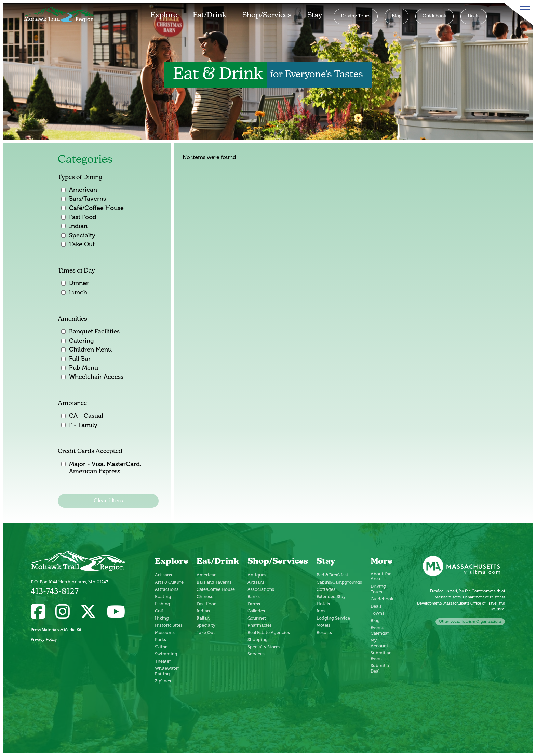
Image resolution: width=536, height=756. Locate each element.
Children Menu (90, 350)
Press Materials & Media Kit (56, 630)
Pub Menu (84, 368)
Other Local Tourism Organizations (470, 621)
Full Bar (80, 359)
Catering (82, 341)
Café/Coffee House (96, 208)
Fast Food (83, 217)
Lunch (78, 293)
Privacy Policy (44, 639)
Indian (78, 226)
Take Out (82, 244)
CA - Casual (86, 416)
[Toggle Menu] (523, 9)
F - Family (83, 425)
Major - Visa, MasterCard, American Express (105, 468)
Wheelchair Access (96, 377)
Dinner (79, 283)
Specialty (82, 235)
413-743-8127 (55, 592)
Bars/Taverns (88, 199)
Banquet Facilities (94, 331)
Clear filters (108, 501)
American (83, 190)
